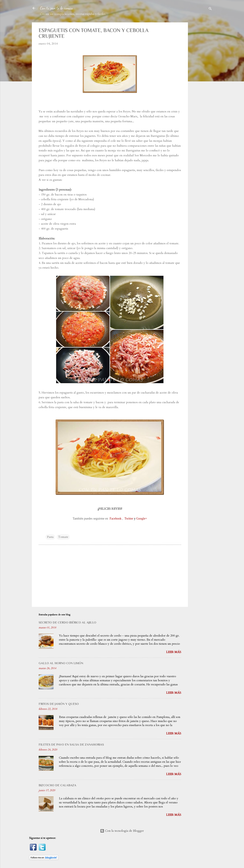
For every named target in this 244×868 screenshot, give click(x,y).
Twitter (129, 519)
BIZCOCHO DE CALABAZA (57, 785)
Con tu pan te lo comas (56, 8)
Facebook (116, 519)
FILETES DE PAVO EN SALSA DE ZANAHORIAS (71, 745)
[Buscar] (210, 9)
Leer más (174, 652)
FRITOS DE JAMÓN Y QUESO (59, 704)
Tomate (63, 537)
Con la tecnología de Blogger (122, 831)
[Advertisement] (204, 73)
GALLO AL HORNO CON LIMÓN (61, 663)
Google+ (142, 519)
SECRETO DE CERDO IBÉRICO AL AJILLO (67, 622)
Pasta (50, 537)
